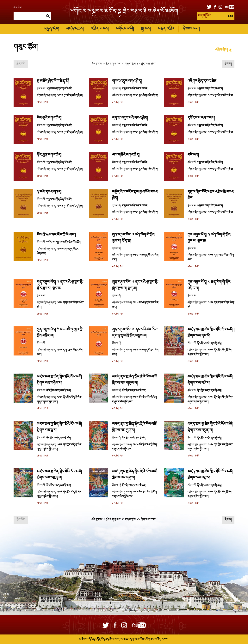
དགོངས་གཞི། (125, 29)
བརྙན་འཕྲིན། (167, 29)
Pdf (46, 102)
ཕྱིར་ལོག (21, 64)
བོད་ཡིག (20, 8)
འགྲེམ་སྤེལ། (221, 50)
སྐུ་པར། (146, 29)
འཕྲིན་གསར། (100, 29)
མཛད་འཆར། (75, 29)
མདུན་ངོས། (51, 29)
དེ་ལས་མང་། (193, 29)
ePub (40, 102)
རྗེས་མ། (228, 64)
